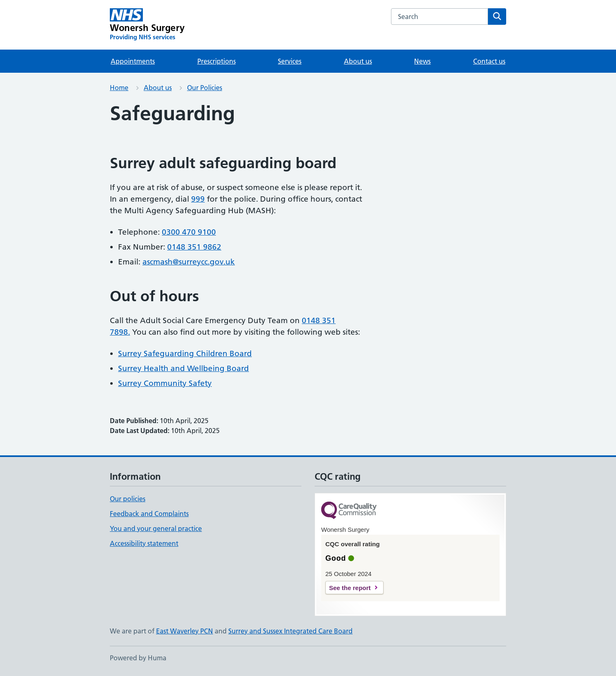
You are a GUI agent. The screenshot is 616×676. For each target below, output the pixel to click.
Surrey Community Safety (165, 383)
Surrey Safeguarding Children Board (185, 353)
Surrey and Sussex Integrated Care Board (290, 631)
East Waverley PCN (185, 631)
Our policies (128, 499)
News (422, 61)
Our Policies (205, 88)
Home (119, 88)
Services (290, 61)
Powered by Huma (138, 658)
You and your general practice (156, 528)
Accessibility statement (144, 543)
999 (198, 199)
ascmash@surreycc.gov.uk (189, 262)
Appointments (133, 61)
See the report (350, 588)
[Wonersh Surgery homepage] (147, 25)
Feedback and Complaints (149, 514)
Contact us (489, 61)
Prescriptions (217, 61)
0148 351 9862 (194, 247)
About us (358, 61)
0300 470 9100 (189, 232)
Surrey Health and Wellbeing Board (184, 368)
